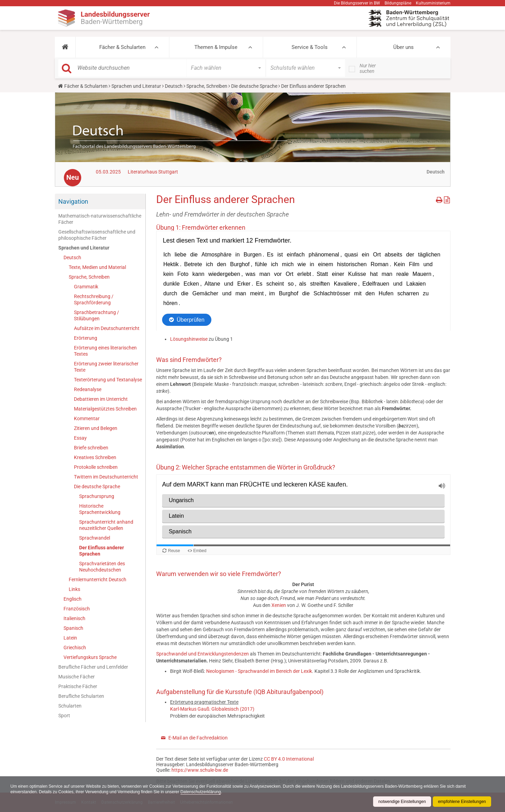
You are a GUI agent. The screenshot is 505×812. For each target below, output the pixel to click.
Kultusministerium (433, 3)
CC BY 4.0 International (289, 759)
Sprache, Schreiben (207, 86)
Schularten (70, 706)
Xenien (279, 605)
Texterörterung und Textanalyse (108, 380)
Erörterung (86, 338)
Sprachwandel (95, 538)
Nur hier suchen (368, 68)
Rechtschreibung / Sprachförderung (94, 299)
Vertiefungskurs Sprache (90, 657)
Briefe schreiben (91, 448)
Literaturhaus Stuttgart (153, 172)
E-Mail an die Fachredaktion (198, 738)
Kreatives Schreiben (95, 457)
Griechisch (75, 648)
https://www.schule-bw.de (200, 770)
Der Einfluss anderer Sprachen (102, 551)
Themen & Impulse (216, 47)
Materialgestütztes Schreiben (105, 409)
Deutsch (174, 86)
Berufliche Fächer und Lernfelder (93, 667)
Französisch (77, 609)
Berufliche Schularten (81, 696)
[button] (65, 47)
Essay (80, 438)
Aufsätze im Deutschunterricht (107, 328)
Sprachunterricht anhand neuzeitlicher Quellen (106, 525)
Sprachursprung (97, 496)
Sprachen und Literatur (136, 86)
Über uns (403, 47)
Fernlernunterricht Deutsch (98, 580)
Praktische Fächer (78, 686)
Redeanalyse (88, 389)
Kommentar (87, 418)
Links (74, 589)
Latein (70, 638)
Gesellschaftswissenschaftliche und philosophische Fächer (97, 235)
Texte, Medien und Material (97, 267)
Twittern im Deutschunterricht (106, 477)
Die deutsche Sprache (254, 86)
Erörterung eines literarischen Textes (105, 351)
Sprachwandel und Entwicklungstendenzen (203, 654)
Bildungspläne (398, 3)
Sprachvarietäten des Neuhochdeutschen (102, 567)
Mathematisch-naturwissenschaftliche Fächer (100, 219)
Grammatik (86, 287)
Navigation (73, 201)
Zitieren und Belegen (96, 428)
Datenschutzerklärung (201, 792)
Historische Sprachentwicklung (100, 509)
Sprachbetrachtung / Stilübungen (96, 315)
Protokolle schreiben (96, 467)
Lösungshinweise (189, 339)
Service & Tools (310, 47)
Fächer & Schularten (122, 47)
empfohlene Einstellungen (462, 802)
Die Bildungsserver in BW (357, 3)
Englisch (73, 599)
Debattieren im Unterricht (101, 399)
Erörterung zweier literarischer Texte (106, 367)
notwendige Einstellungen (402, 802)
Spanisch (73, 628)
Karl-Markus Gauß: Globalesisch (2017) (212, 709)
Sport (64, 716)
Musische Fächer (77, 677)
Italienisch (74, 618)
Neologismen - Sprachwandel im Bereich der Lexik (259, 671)
